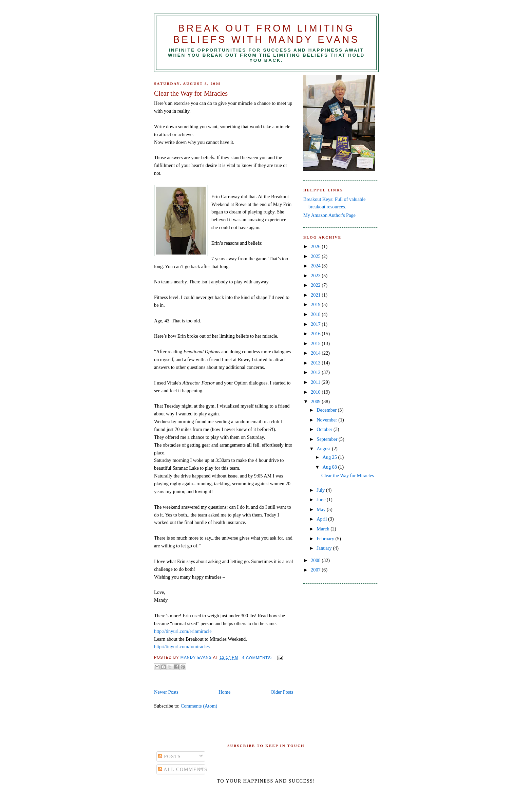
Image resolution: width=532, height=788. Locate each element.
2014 (316, 353)
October (325, 429)
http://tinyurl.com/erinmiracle (183, 631)
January (325, 548)
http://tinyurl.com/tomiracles (182, 646)
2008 (316, 560)
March (324, 529)
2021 (316, 295)
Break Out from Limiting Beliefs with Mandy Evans (266, 34)
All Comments (183, 769)
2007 (316, 570)
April (322, 519)
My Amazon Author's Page (329, 215)
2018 (316, 314)
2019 (316, 304)
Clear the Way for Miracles (191, 93)
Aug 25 (330, 457)
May (322, 509)
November (327, 420)
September (328, 439)
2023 (316, 276)
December (327, 410)
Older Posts (282, 692)
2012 (316, 372)
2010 (316, 392)
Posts (169, 756)
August (324, 449)
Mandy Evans (197, 658)
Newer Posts (166, 692)
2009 (316, 401)
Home (224, 692)
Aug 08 (330, 467)
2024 (316, 266)
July (321, 490)
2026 (316, 246)
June (322, 500)
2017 (316, 324)
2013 (316, 363)
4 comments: (258, 658)
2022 (316, 285)
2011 (316, 382)
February (326, 539)
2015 (316, 343)
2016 (316, 334)
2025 (316, 256)
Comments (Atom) (199, 706)
